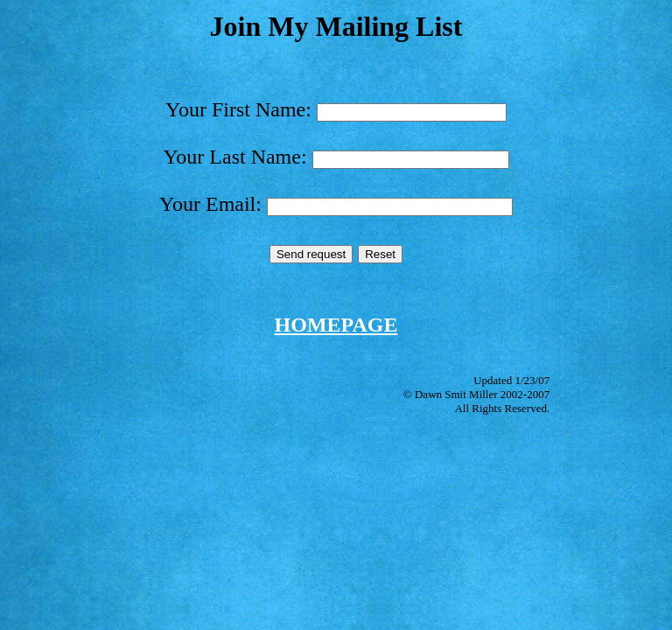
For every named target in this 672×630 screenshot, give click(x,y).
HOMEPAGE (336, 325)
